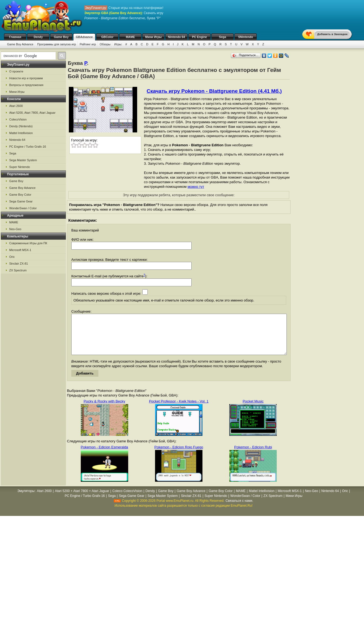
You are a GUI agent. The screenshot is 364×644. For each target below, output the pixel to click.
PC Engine (199, 37)
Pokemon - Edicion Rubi (253, 455)
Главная (15, 37)
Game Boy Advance (20, 44)
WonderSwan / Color (23, 208)
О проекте (16, 71)
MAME (130, 37)
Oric (12, 257)
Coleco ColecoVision (127, 499)
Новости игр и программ (26, 78)
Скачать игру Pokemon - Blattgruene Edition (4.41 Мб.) (214, 91)
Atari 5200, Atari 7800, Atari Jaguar (32, 113)
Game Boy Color (20, 195)
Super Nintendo (20, 167)
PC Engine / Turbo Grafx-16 (28, 147)
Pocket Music (253, 409)
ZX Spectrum (18, 270)
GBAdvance (84, 37)
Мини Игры (154, 37)
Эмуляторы (26, 499)
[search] (28, 56)
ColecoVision (18, 119)
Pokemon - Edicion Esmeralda (104, 455)
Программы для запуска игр (57, 44)
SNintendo (246, 37)
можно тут (196, 187)
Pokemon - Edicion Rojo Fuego (179, 455)
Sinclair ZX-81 (19, 264)
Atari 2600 (16, 106)
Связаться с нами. (239, 509)
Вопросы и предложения (26, 85)
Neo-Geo (15, 229)
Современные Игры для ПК (28, 243)
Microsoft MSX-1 (20, 250)
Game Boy (61, 37)
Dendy (38, 37)
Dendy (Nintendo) (21, 126)
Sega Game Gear (21, 201)
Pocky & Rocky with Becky (104, 409)
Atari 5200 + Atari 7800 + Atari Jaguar (82, 499)
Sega (223, 37)
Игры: (118, 44)
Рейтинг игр (88, 44)
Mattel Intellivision (21, 133)
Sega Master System (23, 160)
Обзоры (105, 44)
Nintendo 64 (177, 37)
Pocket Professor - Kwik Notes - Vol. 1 (179, 409)
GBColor (107, 37)
